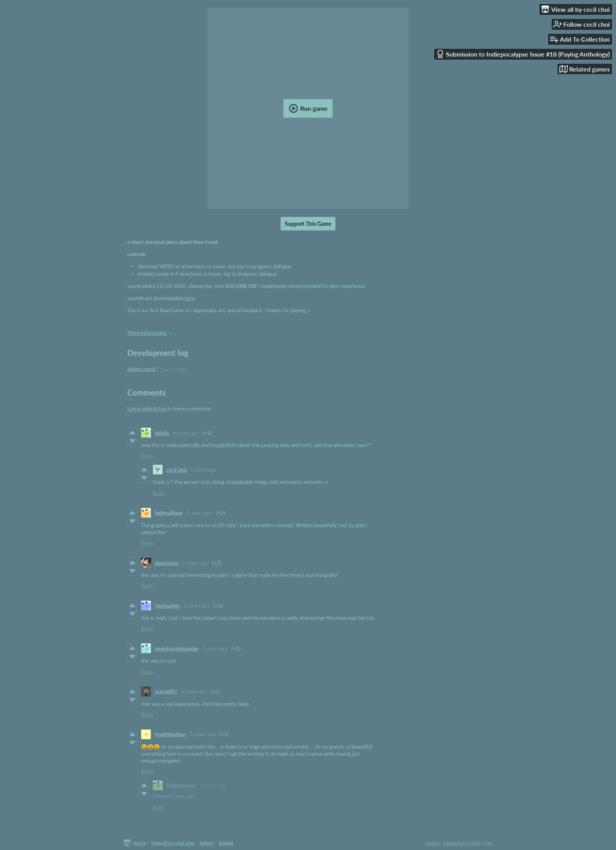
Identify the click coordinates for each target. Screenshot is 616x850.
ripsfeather (167, 606)
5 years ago (203, 470)
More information (150, 333)
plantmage (167, 563)
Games (433, 843)
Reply (147, 456)
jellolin (162, 433)
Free (488, 843)
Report (207, 843)
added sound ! (143, 369)
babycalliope (169, 513)
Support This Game (308, 224)
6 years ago (186, 433)
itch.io (140, 843)
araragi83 (166, 691)
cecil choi (177, 470)
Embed (226, 843)
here (190, 298)
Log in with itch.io (147, 409)
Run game (308, 108)
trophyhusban (170, 734)
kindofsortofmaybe (176, 648)
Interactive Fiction (462, 843)
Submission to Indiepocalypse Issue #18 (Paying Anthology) (523, 54)
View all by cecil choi (173, 843)
